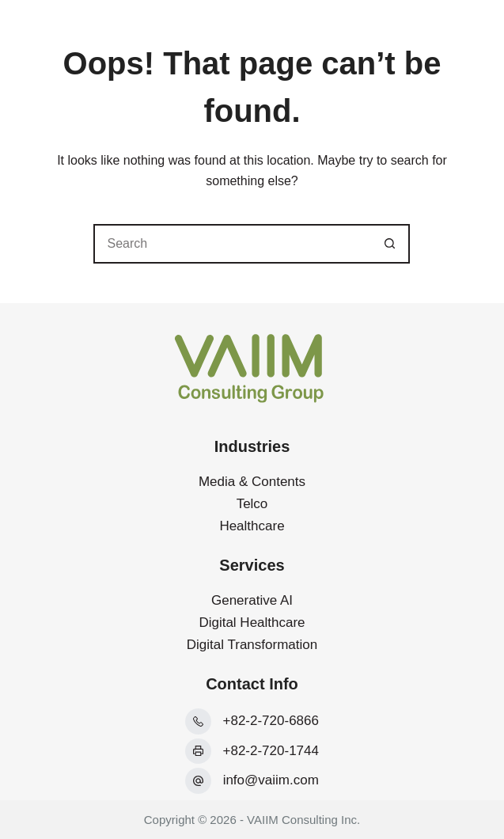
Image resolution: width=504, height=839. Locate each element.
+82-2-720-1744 (271, 751)
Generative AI (252, 600)
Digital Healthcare (252, 623)
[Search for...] (232, 244)
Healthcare (252, 526)
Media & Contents (252, 482)
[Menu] (467, 32)
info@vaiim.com (271, 780)
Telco (252, 504)
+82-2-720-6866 (271, 721)
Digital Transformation (252, 645)
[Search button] (390, 244)
